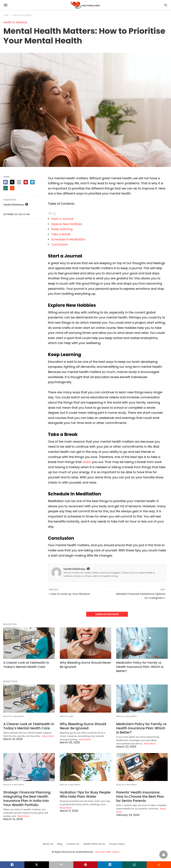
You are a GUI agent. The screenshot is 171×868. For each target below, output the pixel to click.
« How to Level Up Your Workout (69, 594)
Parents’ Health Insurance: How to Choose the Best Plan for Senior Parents (140, 796)
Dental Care (67, 716)
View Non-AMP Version (107, 852)
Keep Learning (63, 229)
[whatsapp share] (6, 188)
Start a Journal (62, 219)
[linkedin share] (32, 182)
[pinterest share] (26, 182)
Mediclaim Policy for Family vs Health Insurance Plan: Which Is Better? (140, 667)
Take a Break (61, 234)
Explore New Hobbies (67, 224)
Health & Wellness (22, 15)
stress (87, 462)
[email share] (19, 182)
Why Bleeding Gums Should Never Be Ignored (83, 726)
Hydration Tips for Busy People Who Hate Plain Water (85, 794)
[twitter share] (12, 182)
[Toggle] (55, 214)
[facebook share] (6, 182)
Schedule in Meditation (69, 239)
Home (6, 15)
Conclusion (60, 244)
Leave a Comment (107, 614)
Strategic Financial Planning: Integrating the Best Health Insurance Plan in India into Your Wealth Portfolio (27, 799)
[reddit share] (12, 188)
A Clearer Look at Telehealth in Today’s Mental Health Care (26, 665)
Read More (48, 736)
